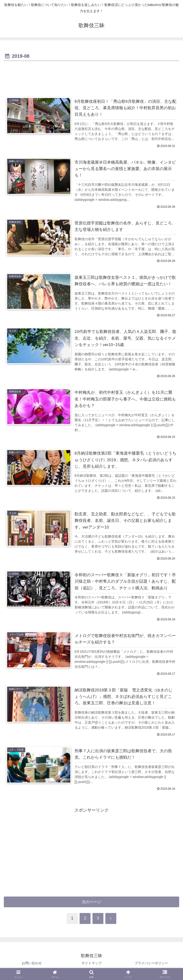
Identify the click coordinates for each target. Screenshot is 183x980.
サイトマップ (91, 964)
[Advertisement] (91, 76)
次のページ (92, 903)
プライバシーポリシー (151, 964)
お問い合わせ (32, 964)
